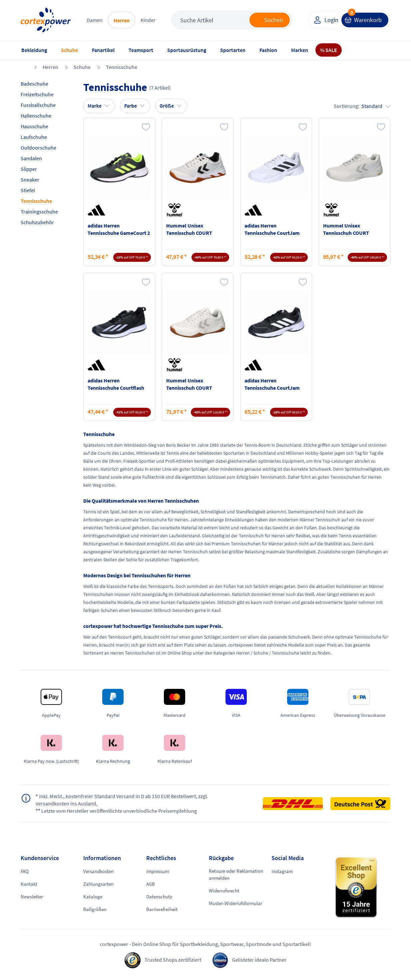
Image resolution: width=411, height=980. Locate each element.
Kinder (148, 20)
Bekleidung (34, 50)
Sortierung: (362, 106)
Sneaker (30, 180)
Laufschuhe (34, 137)
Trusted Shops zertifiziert (173, 960)
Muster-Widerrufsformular (230, 908)
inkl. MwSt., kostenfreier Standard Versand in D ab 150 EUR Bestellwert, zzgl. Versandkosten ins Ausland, (122, 800)
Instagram (283, 871)
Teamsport (141, 50)
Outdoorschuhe (38, 148)
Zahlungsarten (100, 884)
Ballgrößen (96, 909)
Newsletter (33, 897)
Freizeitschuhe (37, 94)
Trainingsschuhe (39, 212)
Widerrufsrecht (226, 891)
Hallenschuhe (36, 116)
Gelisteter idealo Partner (259, 960)
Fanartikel (103, 50)
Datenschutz (160, 897)
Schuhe (69, 50)
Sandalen (31, 158)
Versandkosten (100, 871)
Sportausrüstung (187, 50)
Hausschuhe (34, 126)
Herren (122, 20)
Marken (300, 50)
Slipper (29, 169)
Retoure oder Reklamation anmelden (235, 875)
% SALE (329, 50)
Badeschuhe (34, 84)
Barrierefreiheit (164, 909)
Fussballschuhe (38, 105)
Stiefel (28, 190)
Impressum (159, 871)
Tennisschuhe (122, 67)
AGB (151, 884)
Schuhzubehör (37, 222)
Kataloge (93, 897)
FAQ (25, 871)
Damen (95, 20)
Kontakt (29, 884)
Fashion (268, 50)
